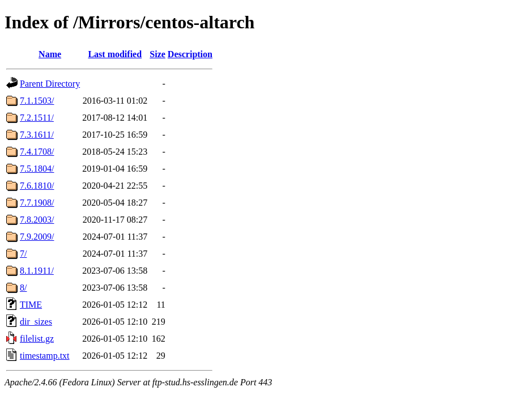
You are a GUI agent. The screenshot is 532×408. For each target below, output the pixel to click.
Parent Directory (50, 84)
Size (158, 54)
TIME (31, 305)
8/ (23, 288)
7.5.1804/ (37, 169)
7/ (23, 254)
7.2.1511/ (37, 118)
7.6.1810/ (37, 186)
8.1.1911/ (37, 271)
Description (190, 54)
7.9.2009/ (37, 237)
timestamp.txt (45, 356)
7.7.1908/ (37, 203)
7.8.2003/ (37, 220)
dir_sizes (36, 322)
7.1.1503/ (37, 101)
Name (50, 54)
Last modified (115, 54)
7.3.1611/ (37, 135)
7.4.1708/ (37, 152)
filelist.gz (37, 339)
